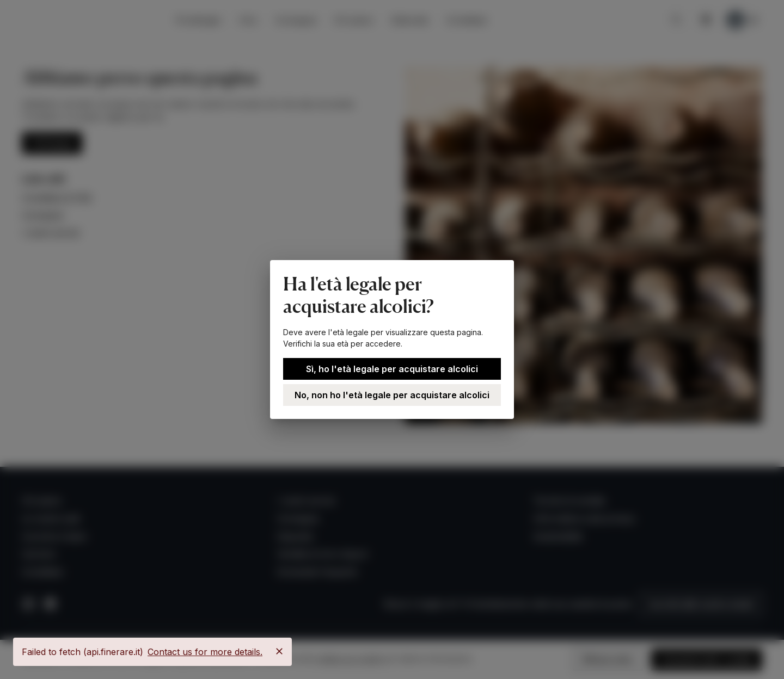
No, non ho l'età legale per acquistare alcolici (392, 395)
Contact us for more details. (205, 652)
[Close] (279, 651)
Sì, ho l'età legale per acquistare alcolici (392, 369)
